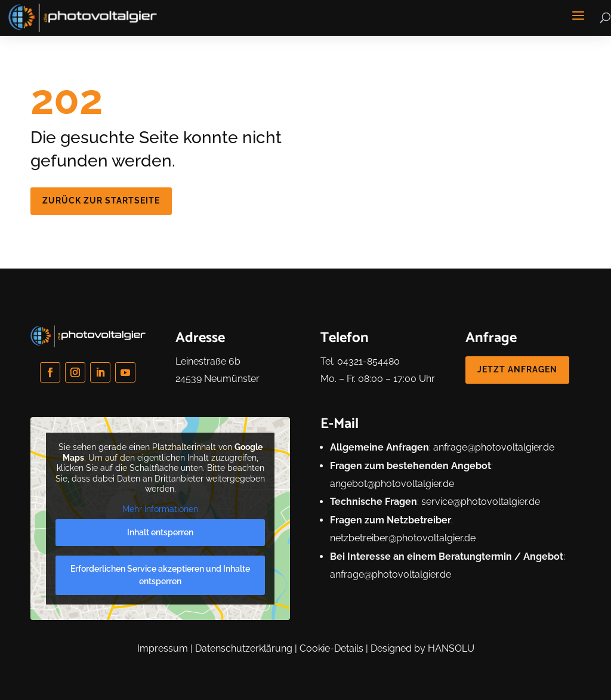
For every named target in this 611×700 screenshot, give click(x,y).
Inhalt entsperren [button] (160, 533)
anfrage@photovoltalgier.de (494, 447)
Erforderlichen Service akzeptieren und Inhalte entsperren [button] (160, 576)
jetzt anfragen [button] (517, 369)
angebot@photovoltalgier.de (392, 484)
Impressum (163, 648)
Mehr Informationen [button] (160, 509)
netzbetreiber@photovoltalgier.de (403, 538)
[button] (578, 16)
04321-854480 (368, 361)
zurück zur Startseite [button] (101, 201)
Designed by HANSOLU (422, 648)
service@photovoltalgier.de (481, 502)
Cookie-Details (331, 648)
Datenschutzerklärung (244, 648)
